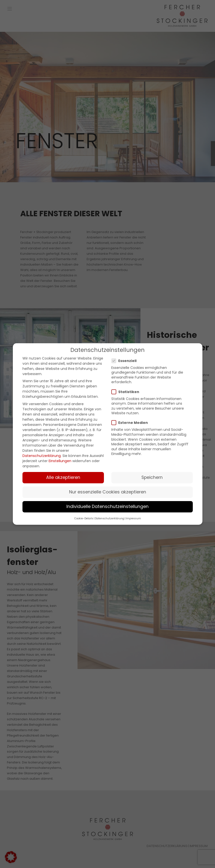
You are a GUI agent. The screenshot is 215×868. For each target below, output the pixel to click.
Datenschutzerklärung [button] (110, 518)
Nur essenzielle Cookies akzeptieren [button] (108, 492)
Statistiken (127, 392)
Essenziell (126, 361)
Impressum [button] (133, 518)
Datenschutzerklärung (42, 456)
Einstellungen (60, 461)
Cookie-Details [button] (84, 518)
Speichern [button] (152, 477)
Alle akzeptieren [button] (63, 477)
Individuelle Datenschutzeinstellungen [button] (107, 506)
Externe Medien (132, 423)
